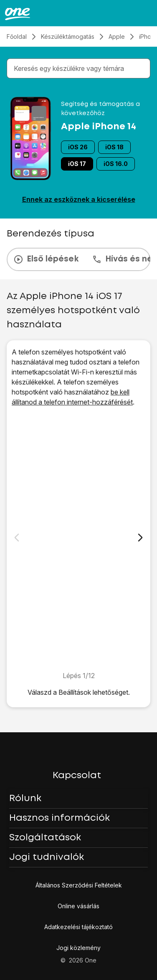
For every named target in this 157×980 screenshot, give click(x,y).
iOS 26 (78, 147)
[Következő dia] (140, 538)
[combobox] (80, 68)
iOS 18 (114, 147)
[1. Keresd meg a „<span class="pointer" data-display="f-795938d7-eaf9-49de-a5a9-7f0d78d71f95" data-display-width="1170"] (78, 539)
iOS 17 (77, 164)
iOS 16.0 (116, 164)
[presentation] (78, 259)
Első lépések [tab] (46, 259)
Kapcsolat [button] (77, 776)
